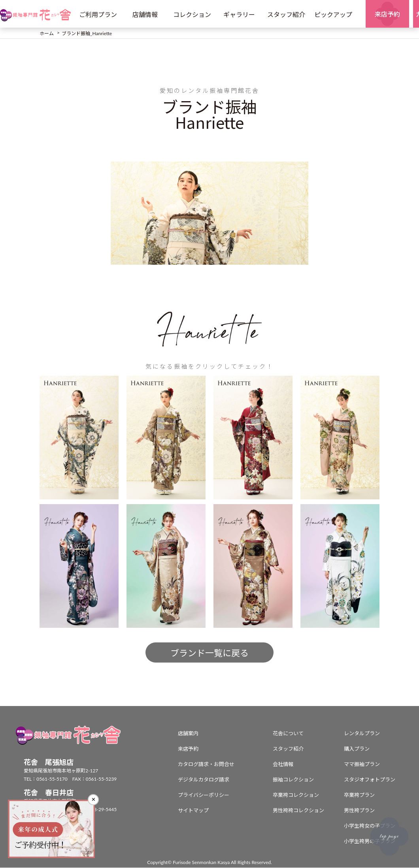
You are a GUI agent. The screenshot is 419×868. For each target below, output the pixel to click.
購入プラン (357, 749)
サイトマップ (193, 811)
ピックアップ (333, 14)
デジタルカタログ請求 (204, 780)
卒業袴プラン (359, 795)
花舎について (288, 734)
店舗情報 (145, 14)
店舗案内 (188, 734)
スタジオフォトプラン (370, 780)
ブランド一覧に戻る (209, 653)
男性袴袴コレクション (298, 811)
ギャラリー (239, 14)
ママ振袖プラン (362, 764)
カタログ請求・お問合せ (206, 764)
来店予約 (188, 749)
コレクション (192, 14)
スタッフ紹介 (286, 14)
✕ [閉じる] (93, 799)
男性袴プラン (359, 811)
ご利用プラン (98, 14)
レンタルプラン (362, 734)
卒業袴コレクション (296, 795)
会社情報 (283, 764)
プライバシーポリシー (204, 795)
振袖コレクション (293, 780)
